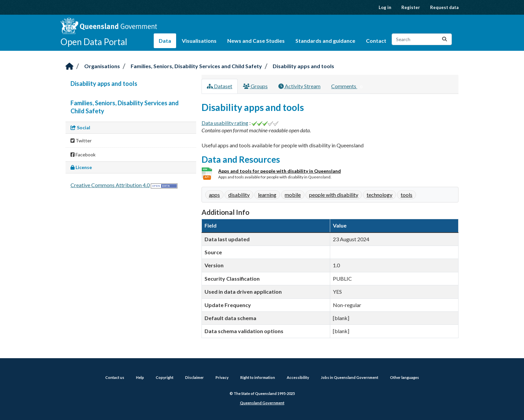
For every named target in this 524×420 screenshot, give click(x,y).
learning (267, 195)
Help (140, 377)
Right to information (258, 377)
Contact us (115, 377)
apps (214, 195)
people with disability (334, 195)
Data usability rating (225, 123)
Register (411, 7)
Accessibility (298, 377)
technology (379, 195)
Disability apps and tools (303, 66)
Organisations (102, 66)
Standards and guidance (325, 41)
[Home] (70, 67)
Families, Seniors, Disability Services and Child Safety (196, 66)
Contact (376, 41)
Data (165, 41)
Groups (255, 86)
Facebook (83, 155)
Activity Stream (299, 86)
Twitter (81, 141)
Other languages (405, 377)
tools (407, 195)
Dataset (220, 86)
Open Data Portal (94, 42)
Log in (385, 7)
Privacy (222, 377)
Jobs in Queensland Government (350, 377)
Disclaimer (194, 377)
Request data (444, 7)
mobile (293, 195)
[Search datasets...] (422, 39)
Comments (348, 87)
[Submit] (444, 39)
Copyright (165, 377)
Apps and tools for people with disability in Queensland (280, 171)
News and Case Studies (256, 41)
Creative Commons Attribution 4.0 (110, 185)
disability (239, 195)
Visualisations (199, 41)
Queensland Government (262, 403)
